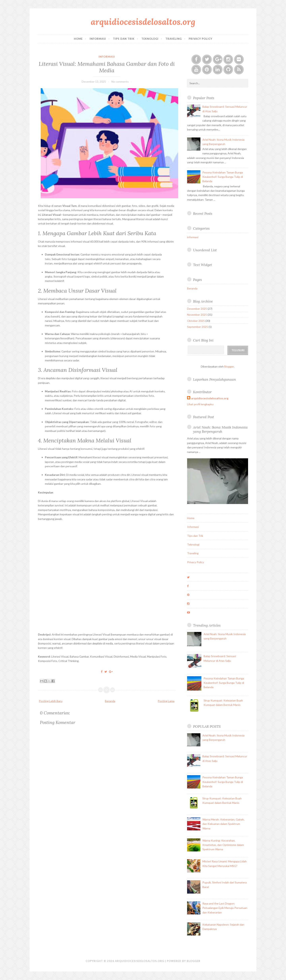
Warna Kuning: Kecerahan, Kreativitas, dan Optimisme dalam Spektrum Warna (223, 845)
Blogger (229, 366)
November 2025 (197, 315)
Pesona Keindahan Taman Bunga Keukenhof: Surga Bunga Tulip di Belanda (223, 177)
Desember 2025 (197, 309)
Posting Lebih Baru (51, 701)
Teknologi (150, 39)
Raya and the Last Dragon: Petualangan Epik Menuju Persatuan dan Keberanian (225, 908)
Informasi (98, 39)
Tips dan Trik (124, 39)
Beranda (110, 701)
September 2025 (198, 327)
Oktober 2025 (196, 321)
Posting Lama (166, 701)
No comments (120, 82)
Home (78, 39)
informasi (107, 57)
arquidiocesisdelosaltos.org (143, 22)
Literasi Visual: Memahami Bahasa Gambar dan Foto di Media (107, 67)
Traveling (174, 39)
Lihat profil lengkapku (200, 404)
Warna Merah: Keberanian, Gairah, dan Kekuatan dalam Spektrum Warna (223, 824)
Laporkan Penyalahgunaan (214, 379)
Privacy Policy (200, 39)
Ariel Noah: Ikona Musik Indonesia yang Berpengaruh (220, 429)
